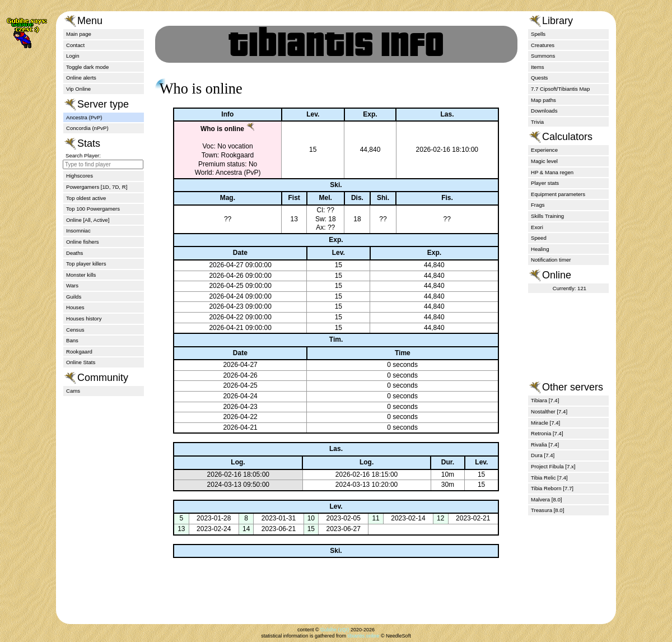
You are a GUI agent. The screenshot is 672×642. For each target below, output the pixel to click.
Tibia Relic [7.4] (549, 478)
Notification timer (551, 260)
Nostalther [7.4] (549, 411)
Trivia (537, 122)
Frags (538, 205)
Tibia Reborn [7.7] (552, 488)
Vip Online (78, 89)
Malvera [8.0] (546, 499)
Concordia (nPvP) (87, 128)
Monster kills (81, 275)
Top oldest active (86, 198)
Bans (72, 340)
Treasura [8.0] (547, 510)
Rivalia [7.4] (545, 445)
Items (537, 67)
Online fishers (83, 242)
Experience (544, 150)
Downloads (544, 111)
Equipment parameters (558, 194)
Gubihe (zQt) (335, 630)
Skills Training (547, 216)
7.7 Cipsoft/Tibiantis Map (560, 89)
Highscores (80, 176)
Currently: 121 (570, 288)
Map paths (543, 100)
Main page (79, 34)
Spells (538, 34)
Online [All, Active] (88, 220)
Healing (540, 249)
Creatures (543, 45)
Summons (543, 56)
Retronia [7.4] (547, 433)
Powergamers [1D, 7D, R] (97, 187)
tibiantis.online (363, 636)
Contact (75, 45)
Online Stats (81, 362)
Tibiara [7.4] (545, 400)
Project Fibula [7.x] (553, 466)
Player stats (545, 183)
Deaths (74, 253)
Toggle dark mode (87, 67)
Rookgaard (79, 352)
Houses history (84, 318)
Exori (537, 227)
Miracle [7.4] (545, 423)
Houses (75, 307)
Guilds (74, 297)
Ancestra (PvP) (84, 117)
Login (73, 56)
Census (75, 330)
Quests (539, 78)
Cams (73, 391)
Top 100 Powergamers (93, 209)
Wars (72, 285)
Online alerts (81, 78)
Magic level (544, 161)
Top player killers (86, 264)
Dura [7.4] (543, 455)
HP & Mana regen (552, 172)
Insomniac (78, 231)
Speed (539, 238)
